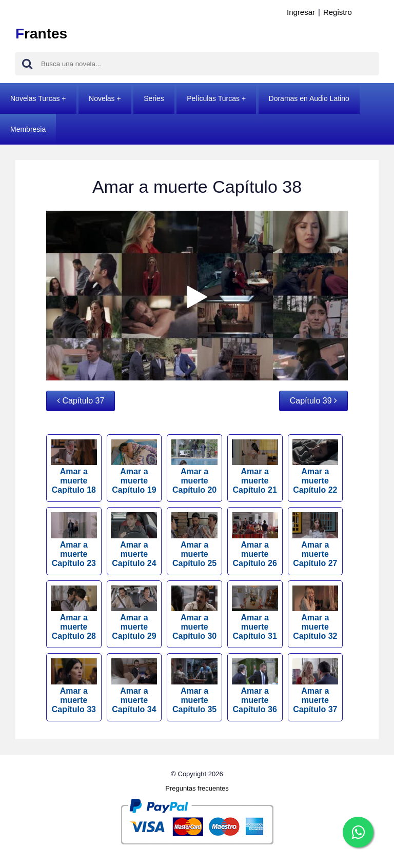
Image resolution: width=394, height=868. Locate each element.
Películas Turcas (213, 98)
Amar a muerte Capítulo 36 (255, 686)
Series (154, 98)
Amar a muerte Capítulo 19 (134, 467)
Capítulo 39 (313, 401)
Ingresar (301, 12)
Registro (338, 12)
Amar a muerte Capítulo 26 (255, 540)
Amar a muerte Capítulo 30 (194, 613)
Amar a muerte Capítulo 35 (194, 686)
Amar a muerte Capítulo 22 (316, 467)
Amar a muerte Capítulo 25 (194, 540)
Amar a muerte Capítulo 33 (74, 686)
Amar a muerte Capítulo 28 (74, 613)
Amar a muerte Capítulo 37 (316, 686)
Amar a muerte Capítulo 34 (134, 686)
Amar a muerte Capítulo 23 (74, 540)
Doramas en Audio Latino (309, 98)
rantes (41, 34)
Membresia (28, 129)
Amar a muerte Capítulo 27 (316, 540)
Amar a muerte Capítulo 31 (255, 613)
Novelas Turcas (35, 98)
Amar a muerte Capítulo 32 (316, 613)
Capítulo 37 (81, 401)
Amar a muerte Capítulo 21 (255, 467)
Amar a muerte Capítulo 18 (74, 467)
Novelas (102, 98)
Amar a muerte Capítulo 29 (134, 613)
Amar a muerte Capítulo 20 (194, 467)
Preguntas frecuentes (197, 788)
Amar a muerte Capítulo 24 (134, 540)
